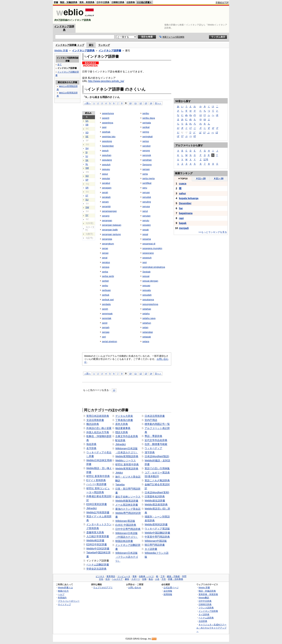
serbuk (106, 295)
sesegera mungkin (152, 248)
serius (146, 141)
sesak (146, 230)
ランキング (104, 45)
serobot (146, 146)
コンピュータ (124, 576)
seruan (146, 192)
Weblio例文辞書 (95, 540)
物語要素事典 (123, 428)
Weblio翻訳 (204, 598)
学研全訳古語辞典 (96, 569)
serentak (107, 318)
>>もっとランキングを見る (213, 232)
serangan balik (110, 230)
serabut (106, 183)
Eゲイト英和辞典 (96, 480)
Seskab (146, 272)
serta (145, 174)
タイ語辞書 (151, 549)
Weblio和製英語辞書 (127, 501)
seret (105, 323)
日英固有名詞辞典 (155, 496)
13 (146, 103)
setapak (147, 337)
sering (146, 132)
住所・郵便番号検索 (156, 444)
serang (106, 216)
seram (105, 202)
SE (87, 137)
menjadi (184, 228)
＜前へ (87, 103)
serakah (106, 197)
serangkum (108, 244)
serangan (107, 220)
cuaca (183, 184)
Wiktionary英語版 (125, 521)
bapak (183, 223)
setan (145, 327)
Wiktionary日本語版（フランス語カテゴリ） (127, 557)
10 (130, 103)
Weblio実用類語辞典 (127, 456)
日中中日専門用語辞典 (128, 529)
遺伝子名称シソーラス (128, 497)
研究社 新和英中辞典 (127, 464)
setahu (146, 314)
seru (145, 188)
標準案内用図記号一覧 (157, 424)
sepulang (107, 160)
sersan (146, 169)
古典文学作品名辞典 (127, 436)
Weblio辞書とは (65, 587)
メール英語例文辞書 (127, 505)
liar (181, 208)
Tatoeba (120, 485)
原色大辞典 (122, 424)
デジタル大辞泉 (124, 416)
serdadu (106, 304)
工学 (163, 576)
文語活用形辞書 (95, 420)
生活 (108, 579)
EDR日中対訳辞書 (97, 544)
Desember (185, 203)
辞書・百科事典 (176, 579)
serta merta (149, 178)
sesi (145, 262)
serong (146, 151)
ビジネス (100, 576)
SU (87, 200)
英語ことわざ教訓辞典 (157, 480)
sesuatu (147, 290)
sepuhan (107, 155)
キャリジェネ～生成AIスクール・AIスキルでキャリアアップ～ (211, 628)
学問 (184, 576)
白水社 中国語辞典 (126, 525)
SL (87, 164)
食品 (151, 579)
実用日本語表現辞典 (98, 416)
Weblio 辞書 (61, 51)
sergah (106, 327)
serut (145, 211)
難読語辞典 (93, 424)
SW (87, 207)
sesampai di (149, 244)
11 (136, 103)
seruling (147, 202)
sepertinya (108, 123)
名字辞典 (91, 448)
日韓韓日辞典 (118, 2)
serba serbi (108, 276)
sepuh (105, 151)
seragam (107, 188)
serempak (107, 314)
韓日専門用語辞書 (155, 545)
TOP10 (183, 179)
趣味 (127, 579)
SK (87, 160)
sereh (105, 309)
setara (146, 341)
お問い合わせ (135, 587)
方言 (164, 579)
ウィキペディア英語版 (157, 529)
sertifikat (147, 183)
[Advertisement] (163, 15)
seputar (106, 178)
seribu (146, 113)
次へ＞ (158, 103)
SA (87, 121)
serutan (146, 216)
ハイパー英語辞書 (96, 484)
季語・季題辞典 (153, 436)
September (108, 146)
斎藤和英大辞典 (95, 532)
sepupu (106, 169)
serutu (146, 220)
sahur (182, 193)
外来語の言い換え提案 (99, 428)
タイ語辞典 (204, 614)
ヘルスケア (117, 579)
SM (87, 168)
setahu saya (149, 318)
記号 (206, 160)
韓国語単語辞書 (124, 541)
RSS (154, 639)
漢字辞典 (150, 452)
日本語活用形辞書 (155, 416)
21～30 (219, 178)
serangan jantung (111, 234)
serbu (105, 286)
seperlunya (108, 113)
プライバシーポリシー (69, 601)
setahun (147, 323)
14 (151, 103)
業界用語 (111, 576)
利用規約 (62, 598)
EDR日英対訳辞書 (97, 504)
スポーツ (136, 579)
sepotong (107, 141)
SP (87, 180)
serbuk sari (108, 300)
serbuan (106, 290)
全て (60, 64)
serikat (146, 127)
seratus (106, 262)
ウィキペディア (153, 448)
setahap (147, 309)
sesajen (147, 225)
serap (105, 248)
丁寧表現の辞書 (124, 420)
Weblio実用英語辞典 (127, 469)
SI (87, 152)
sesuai (146, 276)
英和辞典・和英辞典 (208, 594)
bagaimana (186, 213)
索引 (91, 45)
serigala (147, 123)
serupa (146, 206)
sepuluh (106, 165)
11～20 (201, 178)
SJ (87, 156)
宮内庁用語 (151, 420)
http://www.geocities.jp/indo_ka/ (106, 81)
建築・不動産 (173, 576)
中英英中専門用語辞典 (157, 537)
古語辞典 (131, 2)
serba (105, 272)
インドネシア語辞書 (110, 51)
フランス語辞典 (206, 608)
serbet (105, 281)
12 (141, 103)
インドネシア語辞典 (83, 51)
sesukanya (148, 300)
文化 (101, 579)
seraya (106, 267)
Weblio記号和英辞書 (98, 512)
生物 (144, 579)
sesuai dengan (150, 281)
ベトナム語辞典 (206, 618)
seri (104, 337)
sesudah (147, 295)
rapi (181, 218)
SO (87, 176)
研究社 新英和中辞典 (98, 476)
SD (87, 133)
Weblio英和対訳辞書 (156, 524)
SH (87, 148)
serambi (106, 206)
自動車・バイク (146, 576)
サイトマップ (64, 604)
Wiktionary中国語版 (156, 541)
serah (105, 192)
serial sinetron (110, 341)
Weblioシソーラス (126, 460)
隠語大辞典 (122, 432)
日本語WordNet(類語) (157, 456)
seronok (147, 155)
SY (87, 215)
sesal (145, 234)
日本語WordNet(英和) (157, 492)
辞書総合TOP (222, 3)
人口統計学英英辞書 (98, 536)
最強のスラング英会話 (128, 509)
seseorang (148, 253)
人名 (157, 579)
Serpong (147, 165)
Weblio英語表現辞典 (156, 505)
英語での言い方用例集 (157, 468)
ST (87, 196)
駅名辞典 (120, 440)
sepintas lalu (109, 137)
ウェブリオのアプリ (103, 587)
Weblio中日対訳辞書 (98, 549)
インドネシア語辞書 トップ (70, 45)
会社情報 (168, 591)
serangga (107, 239)
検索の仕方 (63, 591)
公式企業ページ (171, 587)
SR (87, 188)
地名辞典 (91, 444)
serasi (105, 253)
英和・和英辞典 (87, 2)
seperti (106, 118)
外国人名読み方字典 (98, 432)
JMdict (119, 473)
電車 (135, 576)
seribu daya (149, 118)
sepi (104, 127)
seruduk (147, 197)
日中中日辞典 (103, 2)
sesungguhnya (150, 304)
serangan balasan (112, 225)
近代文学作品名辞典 (156, 440)
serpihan (147, 160)
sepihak (106, 132)
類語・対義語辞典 (69, 2)
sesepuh (147, 258)
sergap (106, 332)
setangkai (148, 332)
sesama (147, 239)
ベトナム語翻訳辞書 (98, 565)
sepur (105, 174)
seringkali (148, 137)
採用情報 (168, 594)
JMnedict (92, 508)
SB (87, 125)
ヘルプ (61, 594)
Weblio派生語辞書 (155, 501)
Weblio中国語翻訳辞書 (157, 533)
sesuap (146, 286)
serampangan (109, 211)
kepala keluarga (189, 198)
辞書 (56, 2)
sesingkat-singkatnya (154, 267)
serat (105, 258)
